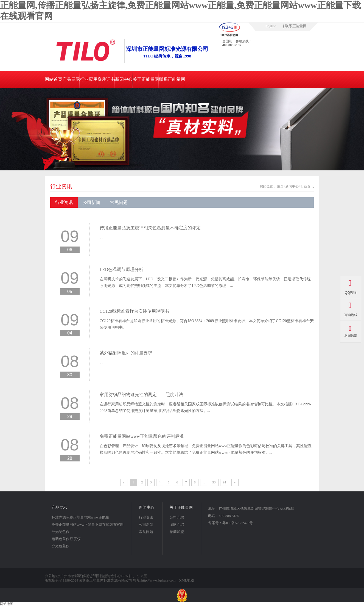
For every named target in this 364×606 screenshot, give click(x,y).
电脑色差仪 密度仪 (66, 539)
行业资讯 (61, 186)
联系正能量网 (296, 26)
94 (225, 482)
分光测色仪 (61, 532)
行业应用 (89, 79)
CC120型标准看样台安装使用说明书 (134, 311)
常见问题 (119, 202)
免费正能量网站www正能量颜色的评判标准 (142, 436)
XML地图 (187, 580)
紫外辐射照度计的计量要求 (126, 353)
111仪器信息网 (229, 35)
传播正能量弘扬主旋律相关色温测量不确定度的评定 (150, 228)
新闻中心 (124, 79)
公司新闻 (91, 202)
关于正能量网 (146, 79)
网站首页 (54, 79)
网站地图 (7, 604)
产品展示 (71, 79)
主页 (280, 186)
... (101, 237)
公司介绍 (177, 517)
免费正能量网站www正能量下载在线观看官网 (88, 525)
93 (214, 482)
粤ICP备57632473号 (238, 523)
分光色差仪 (61, 546)
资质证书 (106, 79)
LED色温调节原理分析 (121, 269)
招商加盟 (177, 532)
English (271, 26)
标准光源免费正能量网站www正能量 (80, 517)
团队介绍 (177, 525)
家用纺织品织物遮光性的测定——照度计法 (141, 395)
